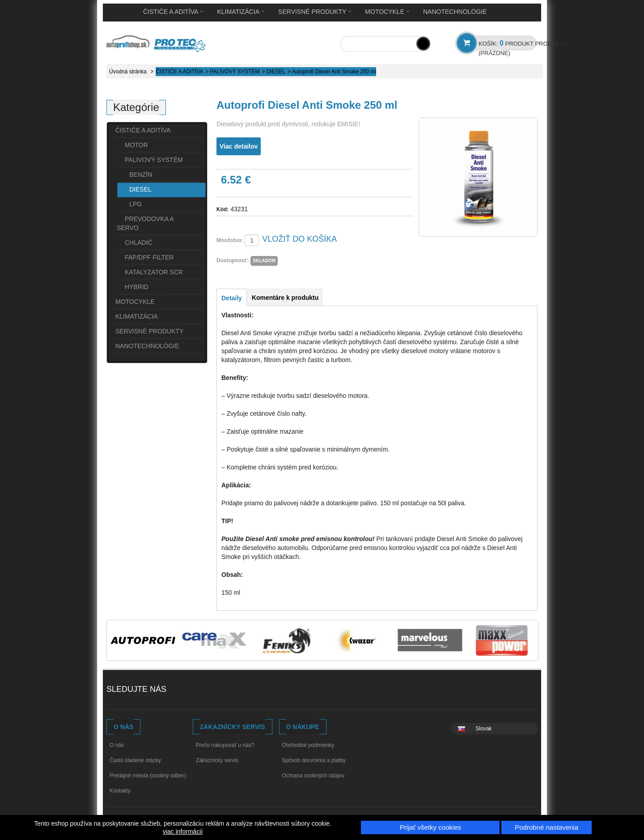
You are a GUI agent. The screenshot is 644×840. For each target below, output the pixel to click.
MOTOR (136, 145)
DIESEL (276, 72)
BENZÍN (141, 175)
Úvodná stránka (128, 72)
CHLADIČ (138, 243)
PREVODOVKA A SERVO (145, 223)
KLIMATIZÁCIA (241, 12)
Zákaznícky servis (217, 760)
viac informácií (183, 831)
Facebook (183, 690)
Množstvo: (230, 240)
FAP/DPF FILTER (149, 257)
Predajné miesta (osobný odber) (148, 776)
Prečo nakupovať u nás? (225, 745)
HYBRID (137, 287)
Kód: (222, 209)
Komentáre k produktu (285, 298)
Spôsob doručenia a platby (314, 760)
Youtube (200, 690)
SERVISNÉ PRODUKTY (315, 12)
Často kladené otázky (135, 760)
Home (120, 12)
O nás (117, 745)
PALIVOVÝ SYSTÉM (235, 72)
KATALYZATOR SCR (154, 272)
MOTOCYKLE (387, 12)
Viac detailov (239, 146)
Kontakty (120, 791)
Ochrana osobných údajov (313, 776)
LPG (136, 204)
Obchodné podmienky (308, 745)
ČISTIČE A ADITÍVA (173, 12)
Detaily (232, 298)
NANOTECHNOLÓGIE (455, 12)
